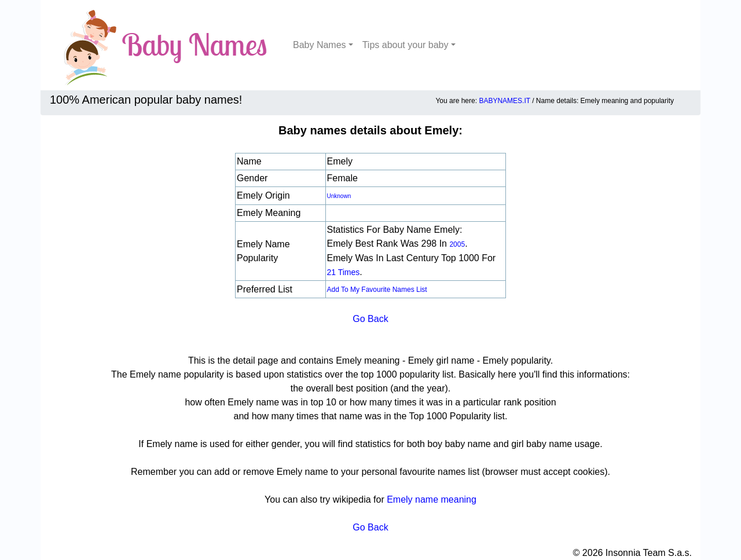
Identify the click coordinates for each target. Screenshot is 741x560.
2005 (457, 244)
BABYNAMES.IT (504, 101)
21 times (344, 272)
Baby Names (320, 45)
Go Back (370, 319)
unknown (339, 196)
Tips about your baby (406, 45)
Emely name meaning (432, 499)
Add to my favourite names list (377, 290)
